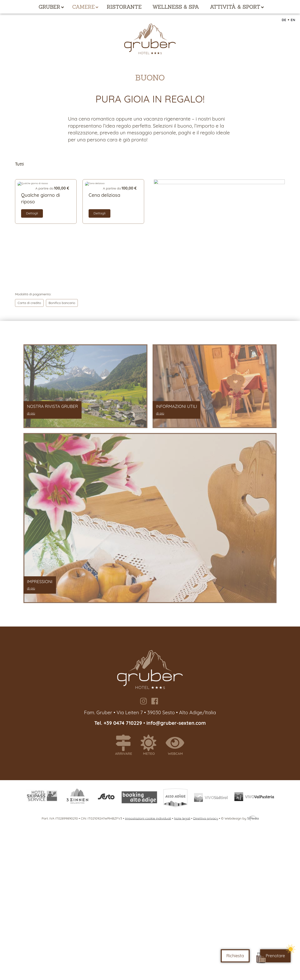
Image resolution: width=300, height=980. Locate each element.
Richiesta (235, 956)
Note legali (182, 818)
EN (293, 20)
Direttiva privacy (206, 818)
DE (284, 20)
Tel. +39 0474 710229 (119, 723)
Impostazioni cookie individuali (148, 818)
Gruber (49, 7)
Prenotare (275, 956)
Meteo (151, 745)
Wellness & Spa (176, 7)
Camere (83, 7)
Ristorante (124, 7)
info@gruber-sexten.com (176, 723)
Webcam (177, 745)
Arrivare (125, 745)
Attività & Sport (235, 7)
